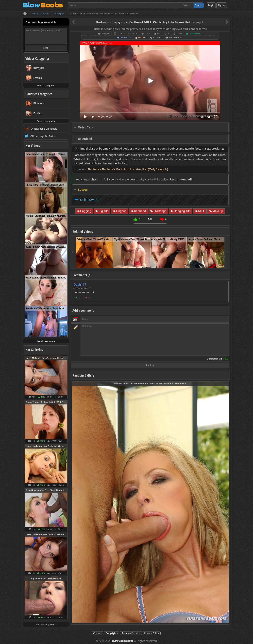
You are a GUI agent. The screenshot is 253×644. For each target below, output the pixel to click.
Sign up (222, 5)
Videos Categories (37, 58)
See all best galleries (46, 625)
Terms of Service (131, 633)
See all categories (46, 86)
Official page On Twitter (44, 136)
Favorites (126, 38)
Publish (150, 365)
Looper (142, 38)
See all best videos (46, 341)
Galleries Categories (39, 94)
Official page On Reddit (44, 129)
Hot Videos (33, 146)
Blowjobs (106, 34)
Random (157, 38)
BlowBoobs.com (122, 641)
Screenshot (175, 38)
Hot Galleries (34, 350)
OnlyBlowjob (89, 200)
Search (199, 5)
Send (46, 48)
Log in (211, 5)
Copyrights (112, 633)
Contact (97, 633)
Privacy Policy (152, 633)
